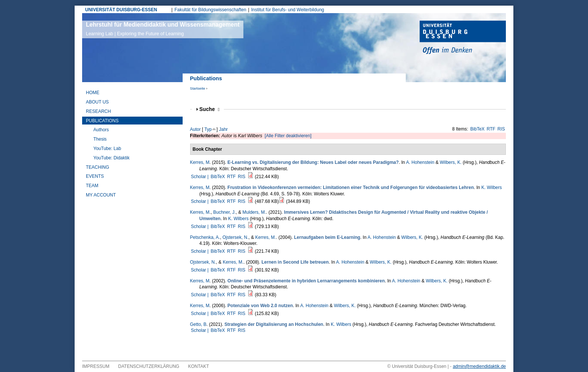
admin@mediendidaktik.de (479, 366)
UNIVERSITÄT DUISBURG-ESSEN (121, 10)
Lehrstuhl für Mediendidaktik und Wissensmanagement (163, 29)
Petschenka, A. (205, 237)
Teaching (97, 167)
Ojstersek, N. (235, 237)
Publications (102, 121)
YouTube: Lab (107, 148)
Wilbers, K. (451, 162)
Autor (196, 129)
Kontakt (199, 366)
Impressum (96, 366)
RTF (491, 129)
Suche (210, 109)
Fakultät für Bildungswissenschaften (210, 10)
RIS (501, 129)
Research (98, 111)
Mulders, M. (254, 212)
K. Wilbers (492, 187)
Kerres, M (200, 162)
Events (95, 176)
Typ (208, 129)
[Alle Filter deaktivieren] (288, 136)
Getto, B (198, 324)
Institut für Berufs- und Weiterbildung (288, 10)
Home (93, 93)
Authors (101, 130)
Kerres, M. (200, 212)
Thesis (100, 139)
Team (92, 186)
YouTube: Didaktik (112, 158)
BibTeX (477, 129)
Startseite (198, 88)
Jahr (223, 129)
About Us (97, 102)
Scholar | (200, 177)
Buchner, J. (225, 212)
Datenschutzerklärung (149, 366)
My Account (101, 195)
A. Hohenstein (420, 162)
